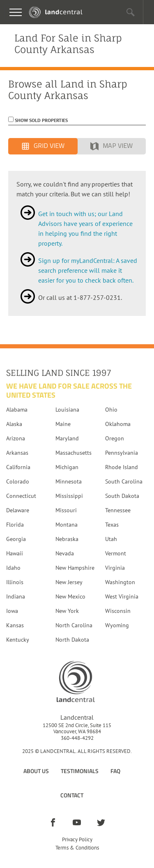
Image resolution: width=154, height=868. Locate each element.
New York (67, 611)
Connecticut (21, 496)
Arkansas (17, 453)
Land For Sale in (68, 44)
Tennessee (118, 510)
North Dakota (72, 640)
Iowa (12, 611)
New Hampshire (75, 568)
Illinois (15, 582)
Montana (67, 525)
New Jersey (69, 582)
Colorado (18, 481)
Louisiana (67, 410)
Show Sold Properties (41, 120)
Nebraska (67, 539)
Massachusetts (74, 453)
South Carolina (124, 481)
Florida (15, 525)
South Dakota (122, 496)
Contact (72, 795)
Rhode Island (122, 467)
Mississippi (69, 496)
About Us (36, 771)
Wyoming (117, 625)
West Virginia (122, 596)
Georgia (16, 539)
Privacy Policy (77, 839)
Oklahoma (118, 424)
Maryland (67, 438)
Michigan (67, 467)
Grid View (43, 146)
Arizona (16, 438)
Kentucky (18, 640)
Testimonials (80, 771)
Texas (112, 525)
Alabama (17, 410)
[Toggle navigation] (16, 12)
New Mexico (70, 596)
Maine (63, 424)
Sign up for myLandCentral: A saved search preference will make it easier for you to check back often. (88, 270)
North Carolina (74, 625)
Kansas (15, 625)
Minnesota (69, 481)
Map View (111, 146)
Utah (111, 539)
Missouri (66, 510)
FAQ (115, 771)
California (18, 467)
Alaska (14, 424)
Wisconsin (118, 611)
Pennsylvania (122, 453)
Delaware (18, 510)
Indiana (16, 596)
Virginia (115, 568)
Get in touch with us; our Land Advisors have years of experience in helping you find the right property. (85, 228)
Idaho (13, 568)
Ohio (111, 410)
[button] (131, 12)
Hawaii (15, 553)
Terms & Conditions (77, 848)
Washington (120, 582)
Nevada (65, 553)
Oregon (115, 438)
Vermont (116, 553)
